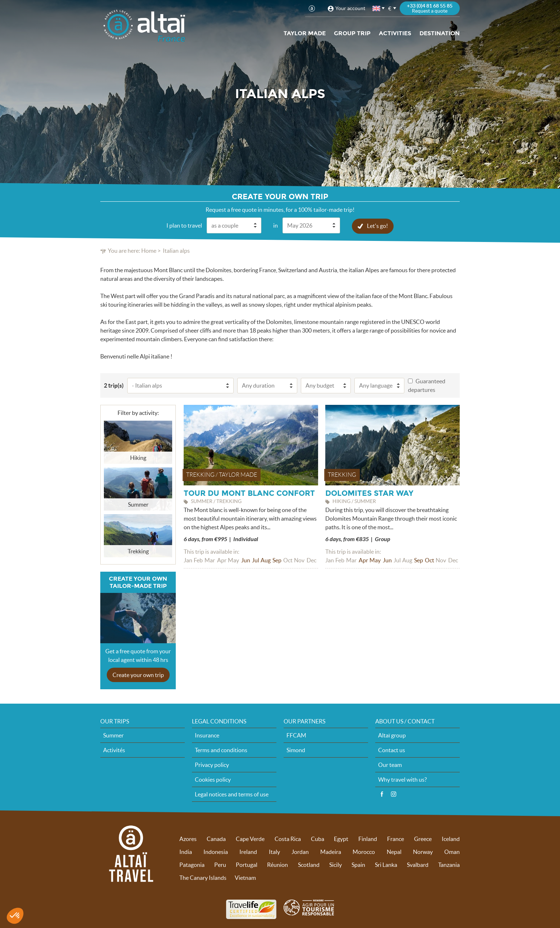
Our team (390, 764)
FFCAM (296, 735)
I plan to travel (184, 225)
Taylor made (305, 33)
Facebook (382, 794)
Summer (113, 735)
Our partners (304, 721)
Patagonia (192, 864)
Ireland (248, 851)
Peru (220, 864)
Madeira (331, 851)
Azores (188, 838)
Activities (395, 33)
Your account (350, 8)
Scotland (309, 864)
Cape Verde (250, 838)
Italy (274, 851)
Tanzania (449, 864)
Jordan (300, 851)
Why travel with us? (402, 779)
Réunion (277, 864)
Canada (216, 838)
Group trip (352, 33)
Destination (440, 33)
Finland (368, 838)
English (377, 8)
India (186, 851)
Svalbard (418, 864)
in (276, 225)
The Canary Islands (203, 877)
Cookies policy (213, 779)
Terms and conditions (221, 750)
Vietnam (245, 877)
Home (149, 250)
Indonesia (216, 851)
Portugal (247, 864)
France (396, 838)
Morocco (364, 851)
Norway (423, 851)
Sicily (336, 864)
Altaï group (392, 735)
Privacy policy (212, 764)
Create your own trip (138, 675)
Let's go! (377, 225)
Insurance (207, 735)
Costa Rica (288, 838)
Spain (358, 864)
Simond (296, 750)
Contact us (392, 750)
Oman (452, 851)
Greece (423, 838)
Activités (114, 750)
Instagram (394, 794)
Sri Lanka (386, 864)
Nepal (394, 851)
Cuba (318, 838)
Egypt (341, 838)
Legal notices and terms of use (232, 794)
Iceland (451, 838)
